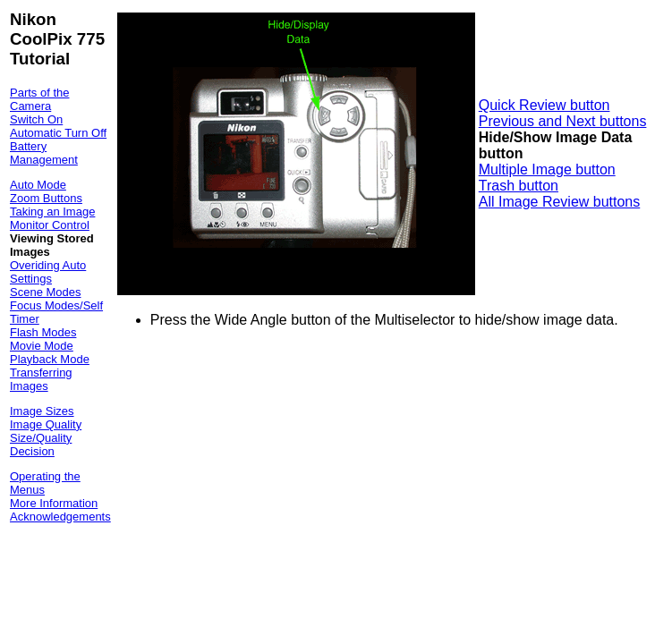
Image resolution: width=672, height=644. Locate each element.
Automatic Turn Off (58, 133)
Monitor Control (50, 225)
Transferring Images (41, 379)
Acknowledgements (60, 517)
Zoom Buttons (46, 198)
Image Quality (46, 424)
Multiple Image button (547, 169)
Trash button (519, 186)
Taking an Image (52, 212)
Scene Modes (46, 292)
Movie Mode (42, 346)
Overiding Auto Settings (48, 272)
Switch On (36, 119)
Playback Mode (50, 359)
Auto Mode (38, 185)
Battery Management (44, 153)
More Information (54, 503)
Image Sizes (42, 411)
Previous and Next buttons (563, 121)
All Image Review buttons (560, 202)
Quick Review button (544, 105)
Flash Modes (43, 332)
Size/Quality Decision (41, 445)
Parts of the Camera (39, 99)
